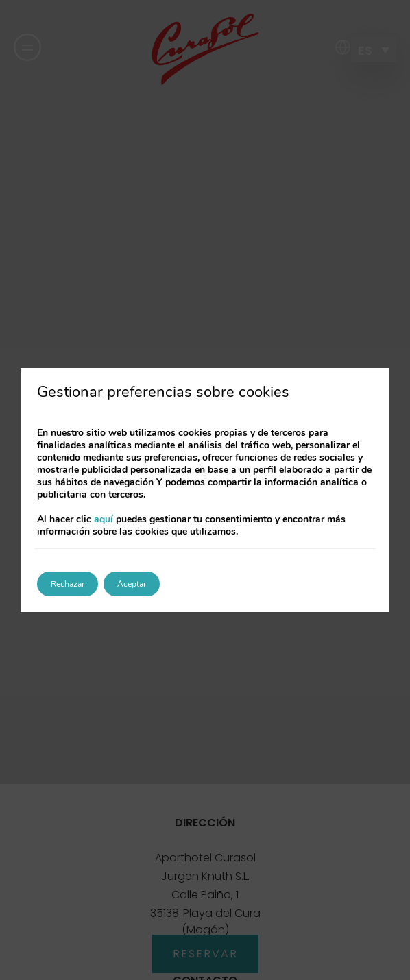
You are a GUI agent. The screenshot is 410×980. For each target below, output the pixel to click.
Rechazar (68, 584)
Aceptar (132, 584)
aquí (104, 519)
